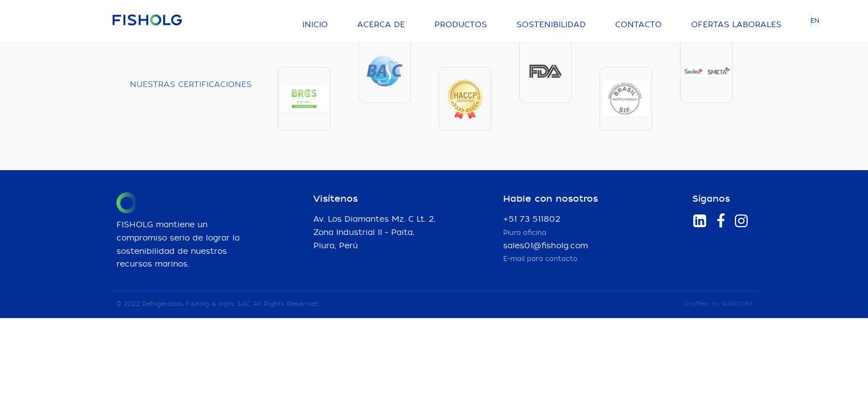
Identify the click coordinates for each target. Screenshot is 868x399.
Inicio (315, 25)
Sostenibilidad (551, 25)
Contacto (638, 25)
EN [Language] (815, 21)
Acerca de (381, 25)
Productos (461, 25)
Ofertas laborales (736, 25)
